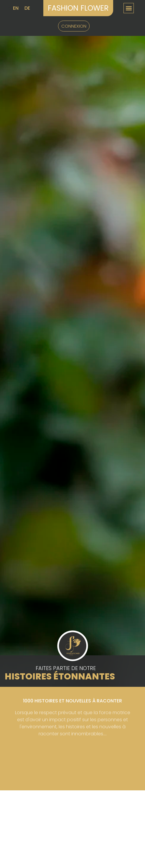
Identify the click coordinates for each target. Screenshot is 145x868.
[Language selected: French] (19, 8)
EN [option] (16, 8)
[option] (16, 8)
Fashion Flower (78, 8)
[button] (129, 8)
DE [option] (27, 8)
